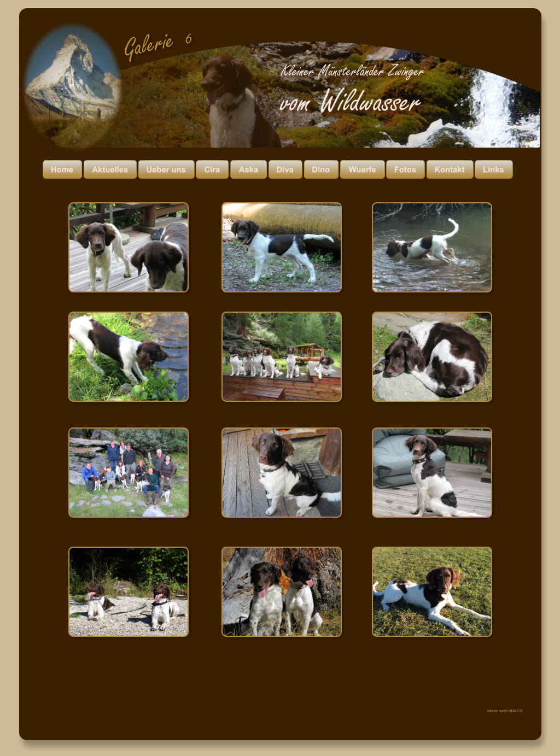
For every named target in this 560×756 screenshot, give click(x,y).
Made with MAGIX (505, 711)
